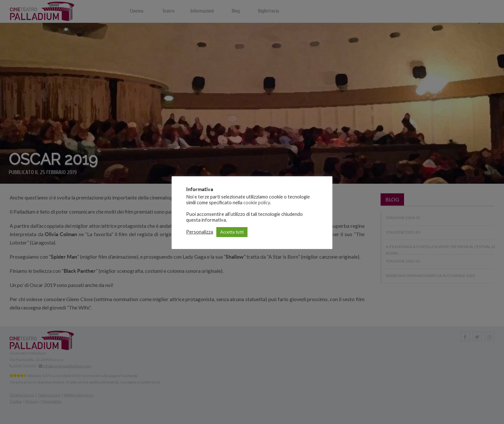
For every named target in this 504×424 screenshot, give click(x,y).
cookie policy (257, 203)
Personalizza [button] (200, 232)
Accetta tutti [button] (232, 232)
